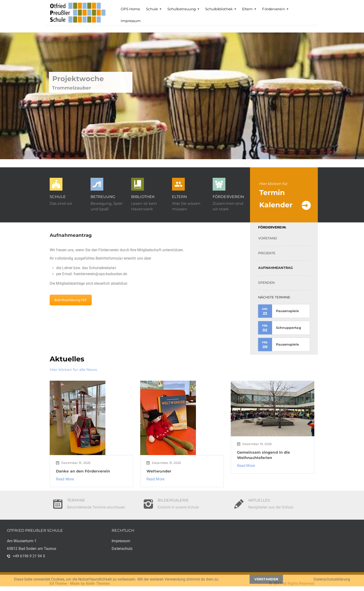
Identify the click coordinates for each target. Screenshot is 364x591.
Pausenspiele (288, 311)
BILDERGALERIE (173, 498)
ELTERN (180, 197)
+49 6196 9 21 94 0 (29, 556)
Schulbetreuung (182, 9)
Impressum (131, 21)
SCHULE (58, 197)
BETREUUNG (103, 197)
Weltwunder (159, 471)
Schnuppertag (289, 328)
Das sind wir (61, 203)
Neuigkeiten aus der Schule (271, 507)
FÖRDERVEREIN (228, 197)
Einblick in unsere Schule (178, 507)
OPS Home (130, 9)
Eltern (247, 9)
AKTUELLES (259, 498)
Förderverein (273, 9)
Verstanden (266, 579)
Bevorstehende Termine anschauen (96, 507)
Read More (65, 479)
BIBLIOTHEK (143, 197)
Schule (152, 9)
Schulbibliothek (219, 9)
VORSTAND (268, 238)
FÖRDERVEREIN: (272, 227)
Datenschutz (122, 549)
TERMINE (76, 498)
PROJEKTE (267, 253)
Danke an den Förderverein (83, 471)
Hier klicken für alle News (73, 370)
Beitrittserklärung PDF (71, 300)
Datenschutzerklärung (332, 579)
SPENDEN (266, 283)
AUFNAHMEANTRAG (276, 268)
